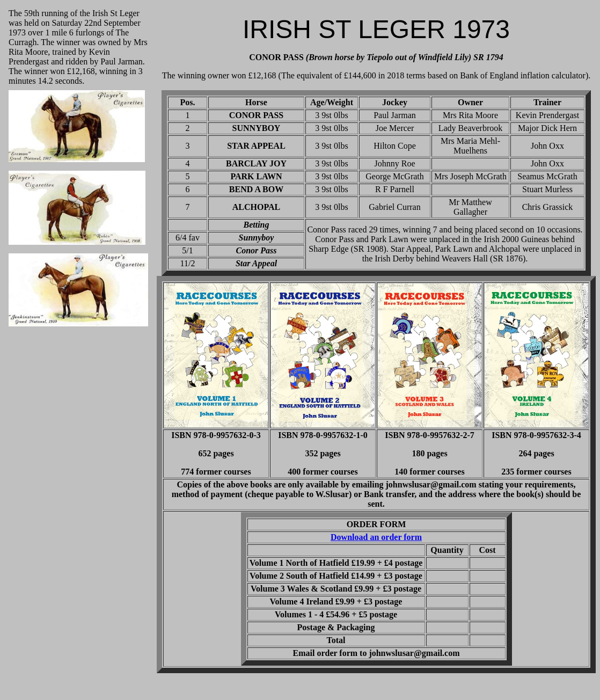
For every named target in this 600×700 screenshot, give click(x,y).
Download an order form (376, 537)
